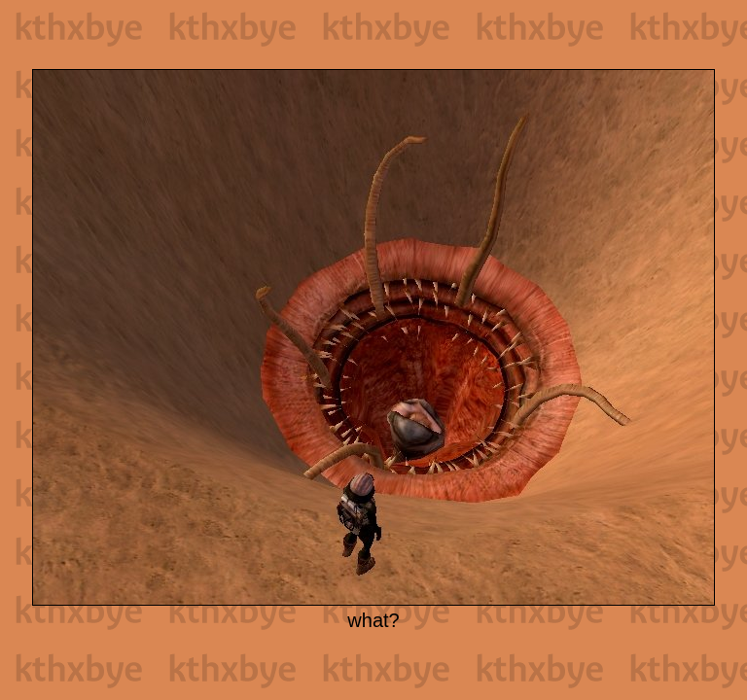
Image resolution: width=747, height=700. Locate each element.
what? (373, 620)
